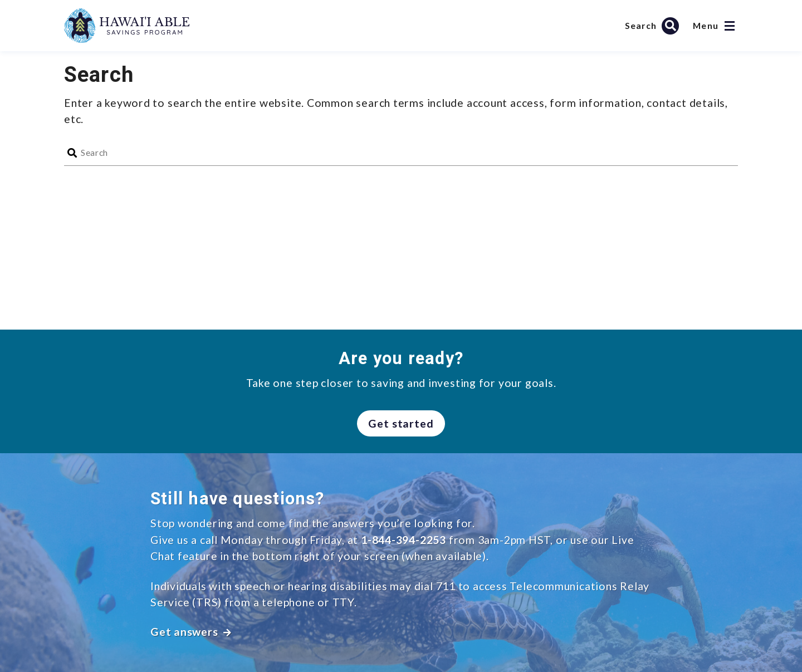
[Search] (409, 153)
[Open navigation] (730, 26)
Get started (401, 423)
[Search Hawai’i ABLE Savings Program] (654, 26)
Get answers (191, 632)
